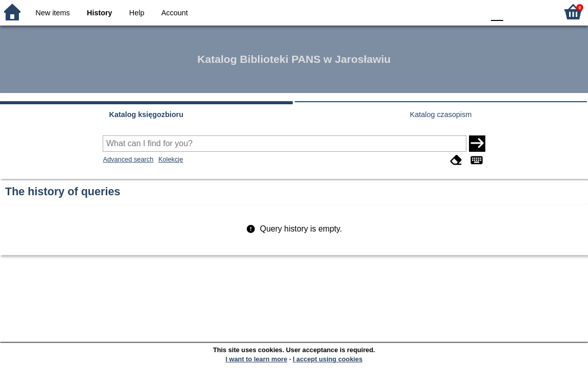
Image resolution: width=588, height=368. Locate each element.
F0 (497, 11)
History (100, 13)
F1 (515, 11)
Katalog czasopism (441, 114)
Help (137, 13)
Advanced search (128, 159)
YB (452, 11)
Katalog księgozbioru (146, 114)
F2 (538, 11)
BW (432, 11)
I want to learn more (256, 359)
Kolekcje (171, 159)
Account (175, 13)
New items (53, 13)
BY (473, 11)
